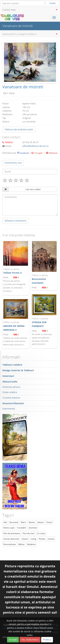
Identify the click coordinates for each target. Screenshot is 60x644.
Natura (41, 522)
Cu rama (41, 533)
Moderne (31, 544)
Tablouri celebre (12, 365)
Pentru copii (9, 528)
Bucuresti (14, 522)
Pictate (42, 539)
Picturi (50, 522)
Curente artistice (11, 398)
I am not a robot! (33, 189)
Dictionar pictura (11, 387)
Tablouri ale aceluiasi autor (19, 129)
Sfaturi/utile (10, 382)
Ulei (5, 522)
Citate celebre (10, 392)
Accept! (13, 640)
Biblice (21, 544)
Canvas (51, 539)
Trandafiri (22, 528)
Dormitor (33, 528)
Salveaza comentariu (15, 221)
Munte (32, 522)
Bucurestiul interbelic (44, 279)
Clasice (25, 539)
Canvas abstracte (11, 539)
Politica (47, 640)
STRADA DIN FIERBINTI (44, 322)
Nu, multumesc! (30, 640)
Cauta (52, 3)
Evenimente (9, 409)
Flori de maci (29, 533)
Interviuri (8, 376)
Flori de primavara (12, 533)
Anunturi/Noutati (13, 403)
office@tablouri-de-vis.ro (36, 146)
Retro (23, 522)
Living (33, 539)
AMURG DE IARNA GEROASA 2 (16, 326)
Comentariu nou (13, 163)
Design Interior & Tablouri (18, 370)
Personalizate (10, 544)
